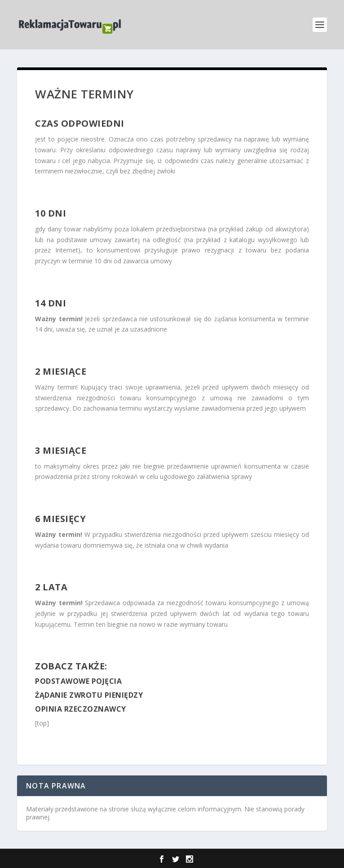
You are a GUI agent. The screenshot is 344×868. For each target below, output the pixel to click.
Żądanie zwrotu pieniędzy (89, 695)
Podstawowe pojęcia (78, 681)
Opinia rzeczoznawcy (81, 709)
